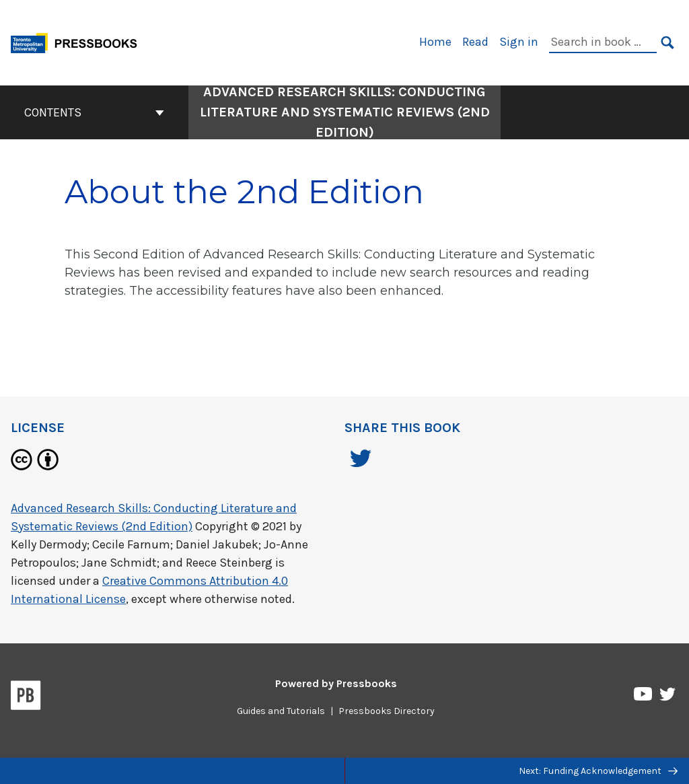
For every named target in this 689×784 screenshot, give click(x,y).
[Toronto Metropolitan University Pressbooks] (79, 41)
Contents (94, 112)
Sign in (519, 42)
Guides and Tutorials (281, 711)
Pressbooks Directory (387, 711)
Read (475, 42)
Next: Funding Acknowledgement (598, 771)
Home (435, 42)
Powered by (336, 683)
